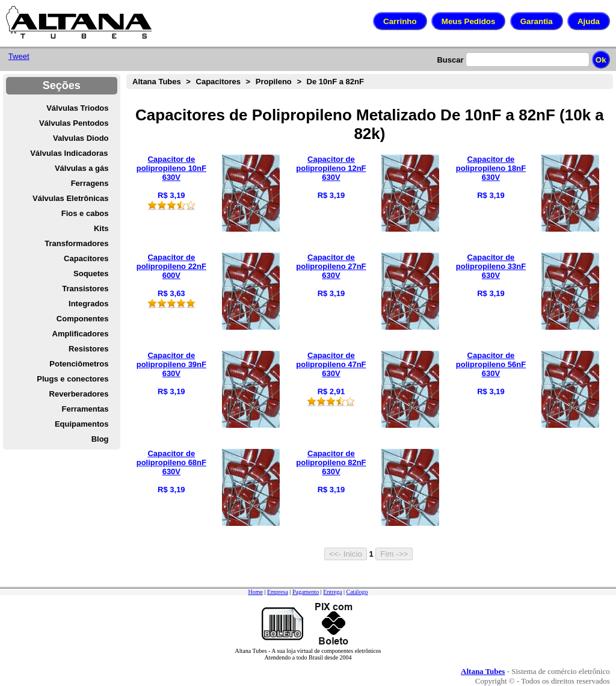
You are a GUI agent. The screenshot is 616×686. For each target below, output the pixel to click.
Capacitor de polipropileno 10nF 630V (171, 168)
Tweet (19, 56)
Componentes (83, 319)
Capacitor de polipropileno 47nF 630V (331, 364)
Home (255, 592)
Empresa (278, 592)
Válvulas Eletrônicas (70, 198)
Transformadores (76, 243)
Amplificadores (81, 334)
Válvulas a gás (82, 168)
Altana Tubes (157, 82)
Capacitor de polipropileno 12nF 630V (331, 168)
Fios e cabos (85, 213)
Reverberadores (79, 394)
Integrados (88, 304)
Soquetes (91, 273)
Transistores (85, 289)
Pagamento (306, 592)
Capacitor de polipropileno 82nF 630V (331, 462)
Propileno (274, 82)
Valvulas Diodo (81, 138)
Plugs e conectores (72, 379)
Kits (101, 228)
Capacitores (86, 258)
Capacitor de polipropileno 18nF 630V (491, 168)
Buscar (450, 60)
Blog (100, 439)
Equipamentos (82, 424)
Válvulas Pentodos (74, 123)
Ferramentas (85, 409)
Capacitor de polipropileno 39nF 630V (171, 364)
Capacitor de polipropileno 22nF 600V (171, 266)
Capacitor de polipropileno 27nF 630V (331, 266)
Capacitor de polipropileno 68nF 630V (171, 462)
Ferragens (90, 183)
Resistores (88, 349)
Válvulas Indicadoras (69, 153)
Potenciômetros (79, 364)
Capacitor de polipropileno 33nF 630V (491, 266)
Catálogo (357, 592)
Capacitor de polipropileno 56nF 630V (491, 364)
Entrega (332, 592)
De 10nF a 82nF (335, 82)
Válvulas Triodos (77, 108)
